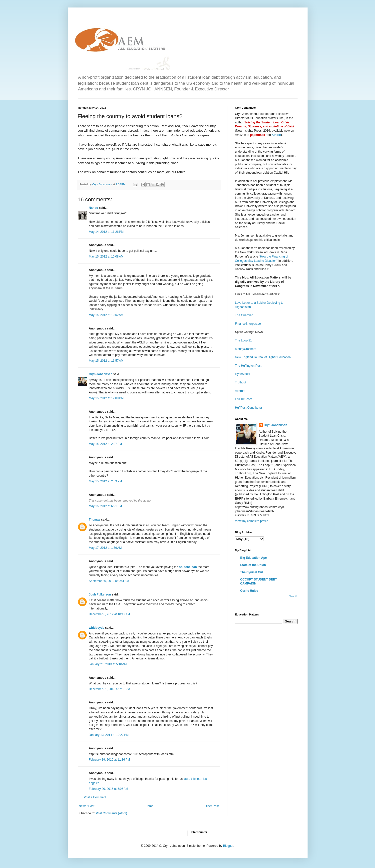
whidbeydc (97, 628)
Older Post (212, 806)
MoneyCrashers (246, 349)
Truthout (241, 382)
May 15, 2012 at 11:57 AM (106, 361)
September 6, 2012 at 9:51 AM (109, 581)
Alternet (240, 391)
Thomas (95, 520)
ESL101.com (244, 399)
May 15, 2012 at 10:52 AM (106, 315)
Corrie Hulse (249, 591)
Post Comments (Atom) (112, 813)
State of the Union (253, 565)
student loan (188, 567)
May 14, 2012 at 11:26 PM (106, 232)
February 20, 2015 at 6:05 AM (109, 789)
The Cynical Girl (252, 572)
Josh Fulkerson (100, 594)
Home (149, 806)
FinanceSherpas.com (249, 324)
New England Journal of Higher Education (263, 357)
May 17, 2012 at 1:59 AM (105, 548)
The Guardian (244, 315)
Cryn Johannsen (101, 374)
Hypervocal (243, 374)
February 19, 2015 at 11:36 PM (109, 760)
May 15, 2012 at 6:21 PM (105, 506)
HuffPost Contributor (249, 408)
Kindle (276, 135)
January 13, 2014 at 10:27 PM (109, 735)
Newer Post (87, 806)
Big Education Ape (254, 558)
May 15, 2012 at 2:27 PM (105, 444)
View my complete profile (252, 521)
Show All (293, 596)
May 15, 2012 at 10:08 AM (106, 257)
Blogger (228, 846)
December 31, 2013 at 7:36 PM (110, 689)
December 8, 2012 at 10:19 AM (109, 614)
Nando (94, 208)
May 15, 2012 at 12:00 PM (106, 398)
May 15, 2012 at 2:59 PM (105, 481)
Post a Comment (95, 797)
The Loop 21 (243, 340)
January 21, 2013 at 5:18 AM (108, 664)
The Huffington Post (248, 366)
